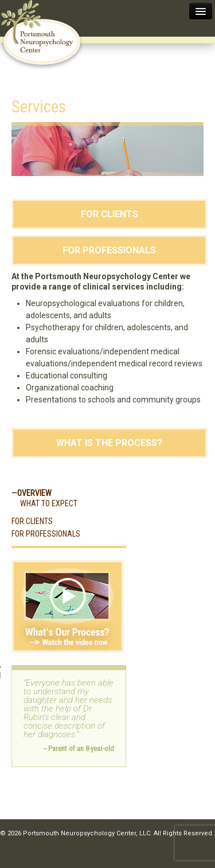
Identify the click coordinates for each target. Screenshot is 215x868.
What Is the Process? (109, 443)
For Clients (110, 214)
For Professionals (109, 250)
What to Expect (49, 503)
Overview (34, 493)
